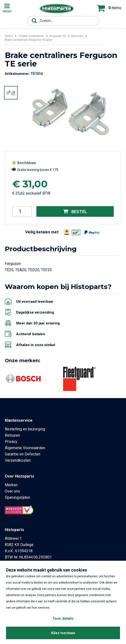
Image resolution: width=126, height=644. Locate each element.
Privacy (11, 442)
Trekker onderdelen (31, 36)
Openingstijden (17, 497)
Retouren (12, 435)
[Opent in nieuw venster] (67, 232)
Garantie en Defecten (23, 454)
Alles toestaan (63, 633)
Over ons (12, 491)
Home (9, 36)
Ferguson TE (58, 36)
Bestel (75, 211)
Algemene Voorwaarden (25, 448)
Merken (11, 485)
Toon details (63, 618)
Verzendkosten (18, 460)
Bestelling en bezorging (25, 429)
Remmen (77, 36)
